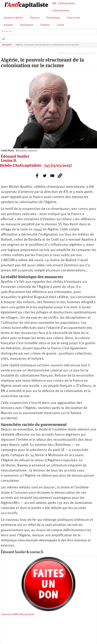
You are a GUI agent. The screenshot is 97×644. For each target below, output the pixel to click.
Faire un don (74, 18)
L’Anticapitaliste (61, 11)
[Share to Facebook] (37, 176)
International (27, 25)
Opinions (45, 25)
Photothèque (53, 18)
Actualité (8, 25)
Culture (61, 25)
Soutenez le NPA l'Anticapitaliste (18, 615)
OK (3, 39)
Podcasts (35, 18)
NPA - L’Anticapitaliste (64, 4)
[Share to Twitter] (45, 176)
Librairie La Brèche (13, 18)
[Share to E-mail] (52, 176)
